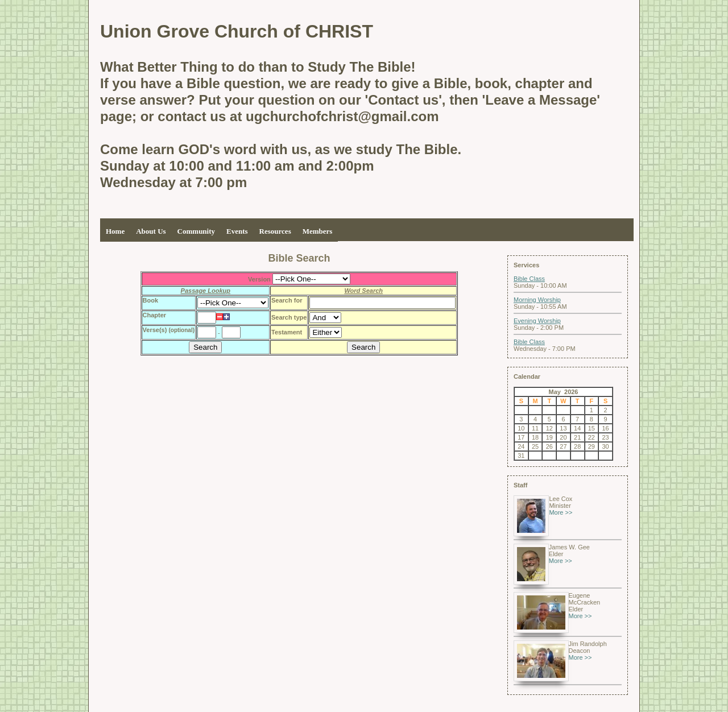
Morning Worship (537, 300)
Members (318, 231)
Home (115, 231)
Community (196, 231)
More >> (561, 512)
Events (237, 231)
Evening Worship (537, 321)
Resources (275, 231)
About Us (151, 231)
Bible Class (529, 279)
